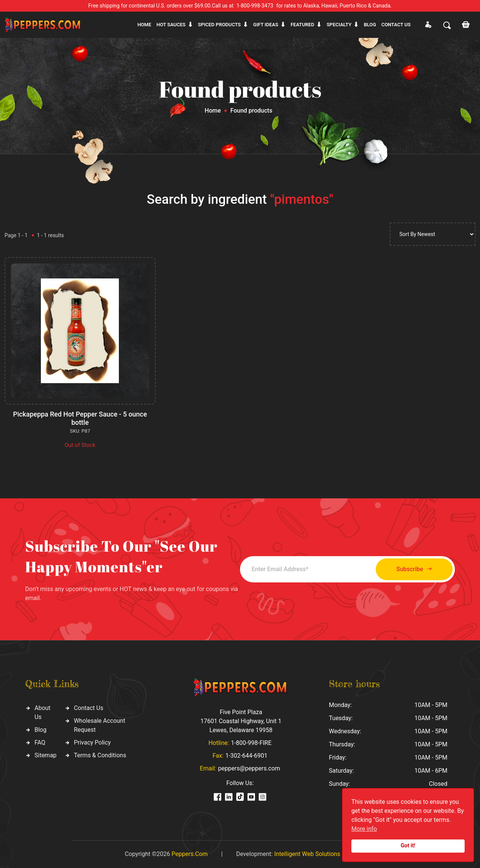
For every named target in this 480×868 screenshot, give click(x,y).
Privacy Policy (92, 742)
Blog (370, 25)
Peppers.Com (189, 854)
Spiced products (219, 25)
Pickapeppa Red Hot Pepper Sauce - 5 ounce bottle (80, 418)
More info (364, 829)
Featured (302, 25)
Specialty (339, 25)
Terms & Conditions (100, 755)
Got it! (408, 846)
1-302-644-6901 (246, 756)
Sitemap (46, 755)
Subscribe (413, 569)
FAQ (40, 742)
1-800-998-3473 (255, 6)
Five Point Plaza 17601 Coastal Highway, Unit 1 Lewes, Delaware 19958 (241, 721)
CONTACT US (396, 25)
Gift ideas (266, 25)
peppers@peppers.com (249, 768)
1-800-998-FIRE (251, 743)
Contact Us (89, 708)
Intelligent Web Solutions (307, 854)
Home (144, 25)
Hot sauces (171, 25)
